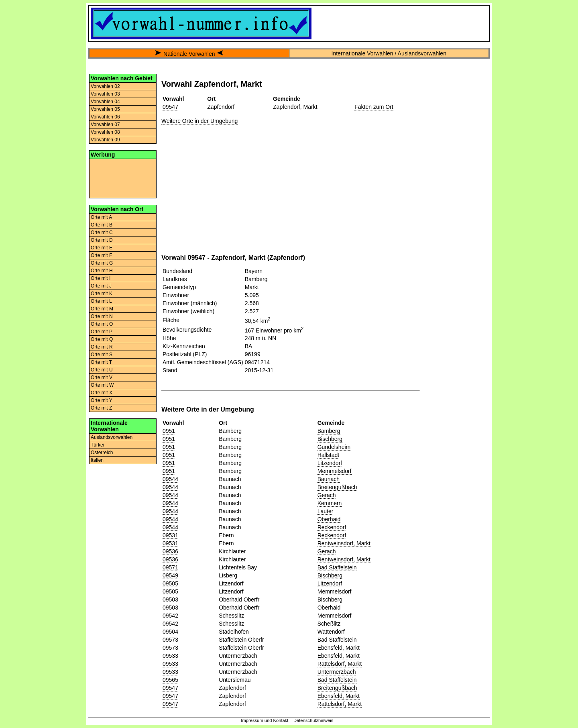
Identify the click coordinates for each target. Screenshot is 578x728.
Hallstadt (328, 455)
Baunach (329, 479)
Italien (97, 460)
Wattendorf (331, 632)
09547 (170, 107)
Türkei (97, 445)
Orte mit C (102, 232)
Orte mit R (102, 347)
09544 (170, 479)
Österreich (102, 453)
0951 (169, 431)
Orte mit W (102, 385)
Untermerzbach (337, 672)
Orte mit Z (101, 408)
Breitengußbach (337, 487)
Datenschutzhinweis (313, 720)
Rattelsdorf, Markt (340, 664)
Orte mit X (102, 393)
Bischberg (330, 439)
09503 (170, 600)
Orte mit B (102, 225)
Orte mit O (102, 324)
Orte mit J (101, 286)
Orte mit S (102, 355)
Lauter (326, 511)
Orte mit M (102, 309)
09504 (170, 632)
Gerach (327, 495)
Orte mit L (101, 301)
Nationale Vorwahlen (189, 54)
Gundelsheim (334, 447)
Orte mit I (101, 278)
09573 (170, 640)
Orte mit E (102, 248)
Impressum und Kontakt (265, 720)
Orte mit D (102, 240)
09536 (170, 551)
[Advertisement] (123, 178)
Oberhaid (329, 519)
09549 (170, 575)
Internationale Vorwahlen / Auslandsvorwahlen (389, 53)
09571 (170, 567)
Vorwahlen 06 (105, 117)
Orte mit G (102, 263)
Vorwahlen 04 (105, 102)
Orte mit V (102, 377)
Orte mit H (102, 271)
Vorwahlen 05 (105, 109)
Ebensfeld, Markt (339, 648)
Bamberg (329, 431)
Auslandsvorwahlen (112, 437)
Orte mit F (101, 255)
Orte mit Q (102, 339)
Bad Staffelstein (337, 567)
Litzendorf (330, 463)
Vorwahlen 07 (105, 124)
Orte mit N (102, 316)
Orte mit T (101, 362)
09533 (170, 656)
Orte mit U (102, 370)
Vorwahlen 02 (105, 86)
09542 (170, 616)
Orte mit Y (102, 400)
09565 (170, 680)
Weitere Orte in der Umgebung (199, 121)
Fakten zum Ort (374, 107)
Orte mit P (102, 332)
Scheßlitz (329, 624)
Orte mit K (102, 294)
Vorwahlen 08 (105, 132)
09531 (170, 535)
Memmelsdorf (335, 471)
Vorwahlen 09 (105, 140)
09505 (170, 583)
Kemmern (330, 503)
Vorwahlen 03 (105, 94)
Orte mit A (101, 217)
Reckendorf (332, 527)
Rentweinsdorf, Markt (344, 543)
